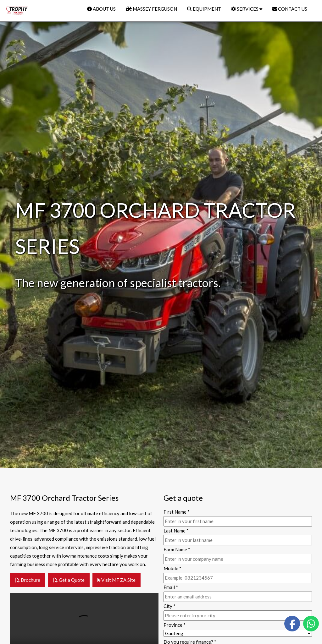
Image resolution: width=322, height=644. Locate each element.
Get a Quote (69, 580)
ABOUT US (101, 9)
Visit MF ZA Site (117, 580)
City (169, 606)
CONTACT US (290, 9)
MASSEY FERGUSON (151, 9)
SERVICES (247, 9)
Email (171, 587)
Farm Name (177, 549)
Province (175, 625)
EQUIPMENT (204, 9)
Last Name (176, 531)
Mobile (172, 568)
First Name (177, 512)
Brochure (28, 580)
